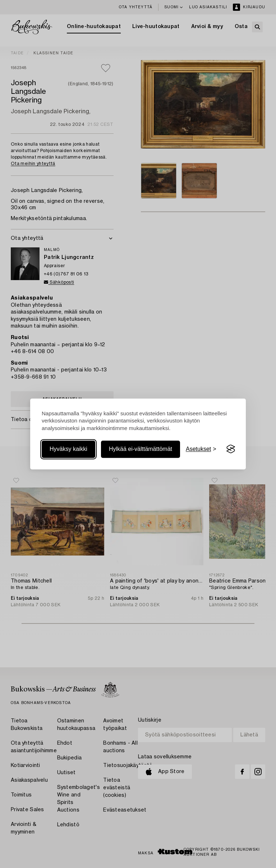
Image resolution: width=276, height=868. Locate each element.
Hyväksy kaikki (68, 449)
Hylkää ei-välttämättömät (141, 449)
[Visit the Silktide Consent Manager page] (231, 449)
